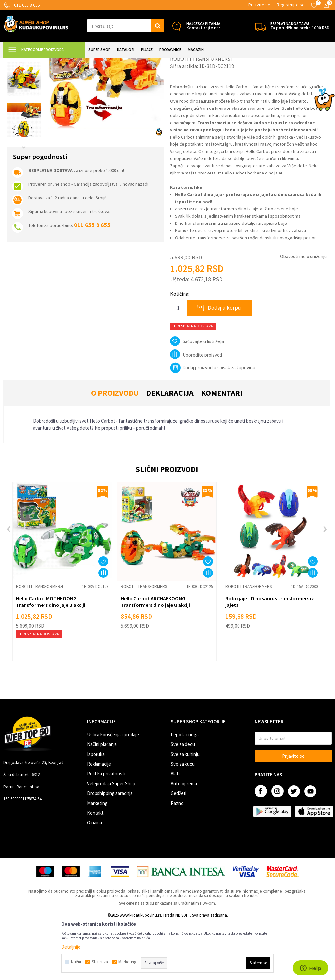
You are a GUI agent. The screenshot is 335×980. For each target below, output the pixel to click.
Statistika (100, 962)
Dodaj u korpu (224, 366)
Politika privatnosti (106, 831)
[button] (126, 26)
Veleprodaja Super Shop (111, 841)
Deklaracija (170, 451)
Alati (175, 831)
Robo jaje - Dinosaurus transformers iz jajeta (270, 659)
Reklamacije (99, 822)
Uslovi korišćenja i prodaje (113, 792)
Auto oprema (184, 841)
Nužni (76, 962)
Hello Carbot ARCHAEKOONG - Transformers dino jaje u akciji (155, 659)
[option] (24, 96)
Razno (177, 861)
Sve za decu (183, 802)
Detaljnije (71, 947)
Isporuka (96, 812)
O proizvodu (115, 451)
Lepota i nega (185, 792)
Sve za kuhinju (185, 812)
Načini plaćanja (102, 802)
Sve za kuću (183, 822)
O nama (95, 880)
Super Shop (49, 62)
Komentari (222, 451)
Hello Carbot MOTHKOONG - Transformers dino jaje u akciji (51, 659)
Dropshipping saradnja (110, 851)
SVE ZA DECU (75, 62)
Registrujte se (291, 5)
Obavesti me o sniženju (303, 314)
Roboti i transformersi (129, 62)
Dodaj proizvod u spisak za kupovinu (213, 425)
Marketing (97, 861)
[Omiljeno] (314, 5)
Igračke (98, 62)
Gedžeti (179, 851)
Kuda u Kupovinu (18, 62)
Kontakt (95, 871)
